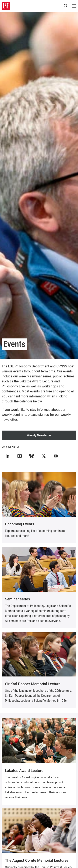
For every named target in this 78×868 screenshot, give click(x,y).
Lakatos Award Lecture (24, 771)
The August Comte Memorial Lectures (37, 860)
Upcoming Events (20, 524)
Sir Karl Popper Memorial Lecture (33, 684)
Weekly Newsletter (39, 435)
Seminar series (17, 599)
